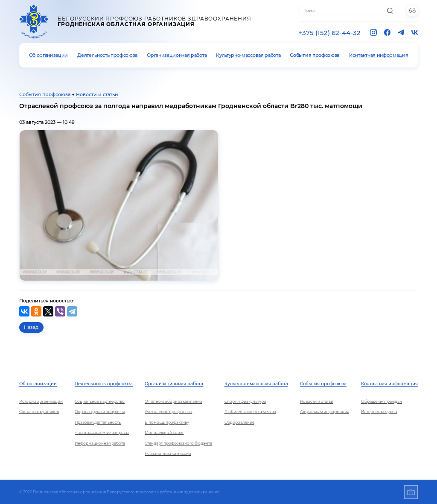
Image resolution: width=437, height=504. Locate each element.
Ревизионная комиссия (168, 453)
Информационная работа (100, 443)
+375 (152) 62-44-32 (329, 33)
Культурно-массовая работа (248, 55)
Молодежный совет (164, 432)
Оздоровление (239, 422)
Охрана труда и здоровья (100, 412)
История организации (41, 401)
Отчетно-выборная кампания (173, 401)
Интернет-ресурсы (379, 412)
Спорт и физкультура (245, 401)
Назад (31, 327)
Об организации (49, 55)
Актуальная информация (325, 412)
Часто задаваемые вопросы (102, 432)
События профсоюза (315, 55)
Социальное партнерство (100, 401)
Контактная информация (379, 55)
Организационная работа (177, 55)
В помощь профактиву (167, 422)
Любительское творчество (250, 412)
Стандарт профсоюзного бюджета (178, 443)
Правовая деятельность (98, 422)
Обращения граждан (382, 401)
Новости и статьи (97, 94)
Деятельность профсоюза (107, 55)
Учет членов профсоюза (168, 412)
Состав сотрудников (39, 412)
